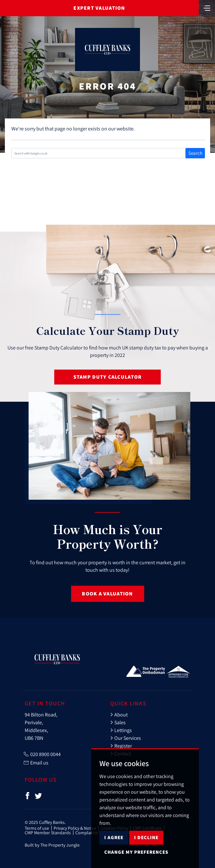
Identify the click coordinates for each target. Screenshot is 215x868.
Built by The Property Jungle (52, 845)
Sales (118, 722)
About (119, 715)
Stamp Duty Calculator (108, 377)
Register (121, 746)
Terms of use (37, 828)
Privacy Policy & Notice (75, 828)
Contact (121, 753)
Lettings (121, 730)
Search (195, 153)
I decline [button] (146, 854)
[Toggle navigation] (207, 7)
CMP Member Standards (48, 833)
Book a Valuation (107, 594)
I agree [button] (114, 854)
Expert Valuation (99, 8)
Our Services (126, 738)
